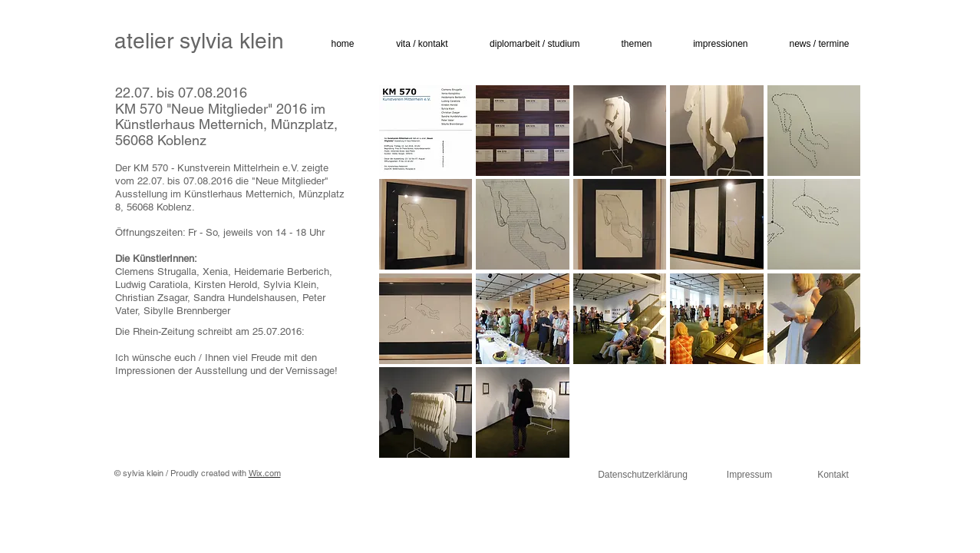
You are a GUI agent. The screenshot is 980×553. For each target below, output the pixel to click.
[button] (414, 44)
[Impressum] (750, 475)
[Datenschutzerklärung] (643, 475)
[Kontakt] (833, 475)
